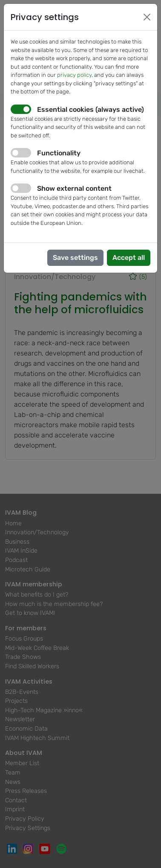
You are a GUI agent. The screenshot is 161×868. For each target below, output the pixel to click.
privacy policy (74, 75)
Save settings (75, 258)
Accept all (129, 258)
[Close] (147, 17)
